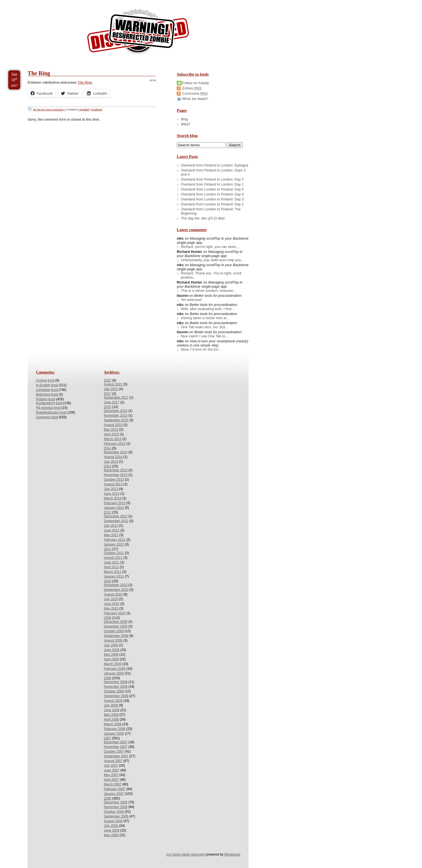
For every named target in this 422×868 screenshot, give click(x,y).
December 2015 (116, 411)
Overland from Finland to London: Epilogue (215, 165)
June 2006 (112, 830)
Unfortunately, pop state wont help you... (212, 260)
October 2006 (114, 812)
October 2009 (114, 631)
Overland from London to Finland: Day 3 (212, 199)
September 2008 (116, 696)
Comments (195, 93)
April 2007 (111, 780)
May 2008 (111, 715)
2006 (108, 798)
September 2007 (116, 756)
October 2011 (114, 553)
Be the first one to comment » (49, 110)
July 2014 (111, 462)
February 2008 (115, 729)
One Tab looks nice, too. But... (205, 327)
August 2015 (113, 425)
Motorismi (43, 395)
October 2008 (114, 691)
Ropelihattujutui (47, 412)
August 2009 (113, 641)
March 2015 (113, 439)
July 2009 (111, 645)
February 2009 (115, 669)
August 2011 (113, 558)
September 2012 (116, 521)
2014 (108, 448)
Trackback (97, 110)
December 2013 (116, 470)
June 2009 (112, 650)
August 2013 (113, 484)
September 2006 (116, 816)
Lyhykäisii (84, 110)
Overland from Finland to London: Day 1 (212, 184)
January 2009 (114, 673)
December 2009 (116, 622)
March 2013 (113, 498)
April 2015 (111, 434)
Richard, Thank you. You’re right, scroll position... (211, 275)
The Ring (39, 73)
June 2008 (112, 710)
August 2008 (113, 701)
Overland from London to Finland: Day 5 (212, 189)
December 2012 (116, 516)
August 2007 (113, 761)
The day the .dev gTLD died (203, 218)
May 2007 (111, 775)
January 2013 (114, 508)
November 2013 (116, 475)
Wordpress (232, 854)
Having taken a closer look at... (205, 318)
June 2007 (112, 770)
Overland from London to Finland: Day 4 (212, 194)
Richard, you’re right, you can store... (210, 247)
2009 (108, 618)
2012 (108, 512)
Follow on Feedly (196, 83)
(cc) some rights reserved (185, 854)
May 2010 (111, 608)
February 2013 (115, 503)
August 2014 (113, 457)
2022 (108, 380)
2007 (108, 738)
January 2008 (114, 734)
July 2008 (111, 705)
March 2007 (113, 784)
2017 (108, 394)
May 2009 (111, 655)
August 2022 (113, 384)
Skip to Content (22, 2)
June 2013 (112, 494)
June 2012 (112, 530)
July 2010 (111, 599)
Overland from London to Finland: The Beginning (211, 211)
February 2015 (115, 444)
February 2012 (115, 540)
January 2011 (114, 576)
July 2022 (111, 389)
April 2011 (111, 567)
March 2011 (113, 572)
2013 (108, 466)
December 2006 (116, 802)
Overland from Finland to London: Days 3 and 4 (213, 172)
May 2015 (111, 430)
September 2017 (116, 398)
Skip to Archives (62, 2)
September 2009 (116, 636)
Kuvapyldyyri (45, 403)
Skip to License (102, 2)
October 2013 (114, 480)
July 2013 (111, 489)
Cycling (41, 380)
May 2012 (111, 535)
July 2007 (111, 766)
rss (51, 380)
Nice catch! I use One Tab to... (205, 336)
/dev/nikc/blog (138, 33)
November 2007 (116, 747)
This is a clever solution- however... (208, 291)
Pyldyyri (42, 399)
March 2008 (113, 724)
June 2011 (112, 562)
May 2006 (111, 835)
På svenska (44, 408)
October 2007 (114, 751)
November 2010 (116, 585)
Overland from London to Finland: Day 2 (212, 204)
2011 (108, 549)
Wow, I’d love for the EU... (201, 349)
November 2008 (116, 687)
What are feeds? (195, 99)
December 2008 (116, 682)
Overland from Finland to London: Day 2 (212, 179)
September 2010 (116, 590)
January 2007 (114, 794)
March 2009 (113, 664)
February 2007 (115, 789)
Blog (184, 119)
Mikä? (186, 124)
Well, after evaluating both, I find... (208, 309)
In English (43, 385)
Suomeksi (43, 417)
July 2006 (111, 826)
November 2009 (116, 626)
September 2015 (116, 420)
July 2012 (111, 526)
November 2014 (116, 452)
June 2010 (112, 604)
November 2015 (116, 416)
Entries (192, 88)
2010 (108, 581)
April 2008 (111, 719)
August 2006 (113, 821)
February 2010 (115, 613)
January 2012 (114, 544)
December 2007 (116, 742)
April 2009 (111, 659)
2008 (108, 678)
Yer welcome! (191, 300)
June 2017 (112, 402)
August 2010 (113, 594)
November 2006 (116, 807)
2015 (108, 407)
